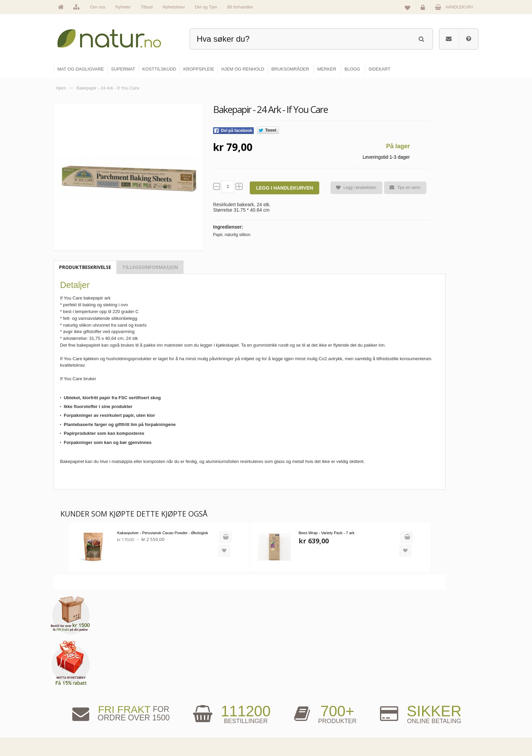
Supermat (284, 687)
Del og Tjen (206, 7)
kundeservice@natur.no (121, 713)
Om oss (98, 7)
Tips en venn (402, 188)
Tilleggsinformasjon (150, 267)
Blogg (352, 673)
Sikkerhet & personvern (436, 731)
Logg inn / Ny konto (433, 673)
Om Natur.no (214, 687)
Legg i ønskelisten (353, 188)
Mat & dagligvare (290, 673)
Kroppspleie (286, 716)
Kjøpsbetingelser (430, 716)
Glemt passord (429, 687)
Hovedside (213, 673)
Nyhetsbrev (174, 7)
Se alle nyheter (216, 716)
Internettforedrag (362, 702)
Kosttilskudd (286, 702)
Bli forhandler (240, 7)
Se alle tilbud (215, 731)
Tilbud (147, 7)
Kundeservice (428, 702)
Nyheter (123, 7)
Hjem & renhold (289, 731)
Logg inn (424, 9)
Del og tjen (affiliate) (365, 716)
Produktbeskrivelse (85, 267)
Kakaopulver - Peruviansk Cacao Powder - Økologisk (161, 533)
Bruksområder (359, 687)
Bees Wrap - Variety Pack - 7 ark (319, 533)
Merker (209, 702)
